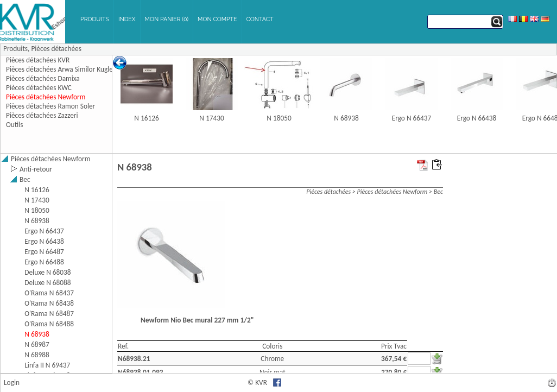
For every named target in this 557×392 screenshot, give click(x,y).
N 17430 (211, 118)
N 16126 (146, 118)
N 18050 (279, 118)
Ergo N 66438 (477, 118)
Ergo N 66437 (412, 118)
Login (12, 382)
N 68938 (346, 118)
